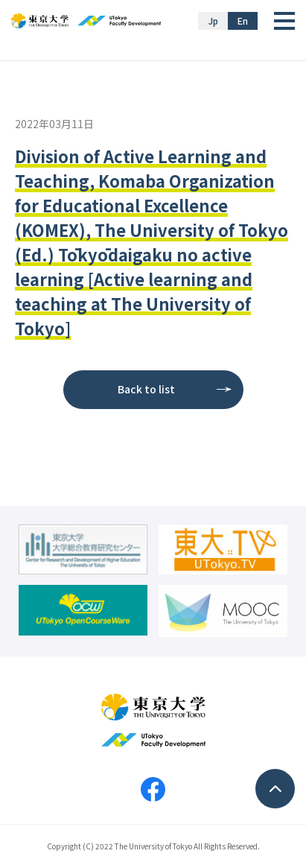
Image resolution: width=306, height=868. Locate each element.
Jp (213, 20)
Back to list (146, 389)
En (243, 20)
